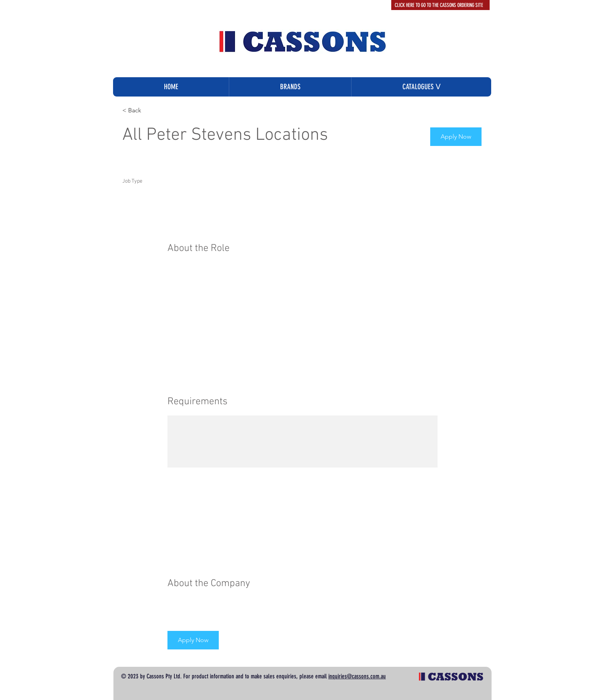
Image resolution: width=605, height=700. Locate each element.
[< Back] (150, 111)
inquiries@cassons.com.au (357, 676)
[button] (421, 87)
